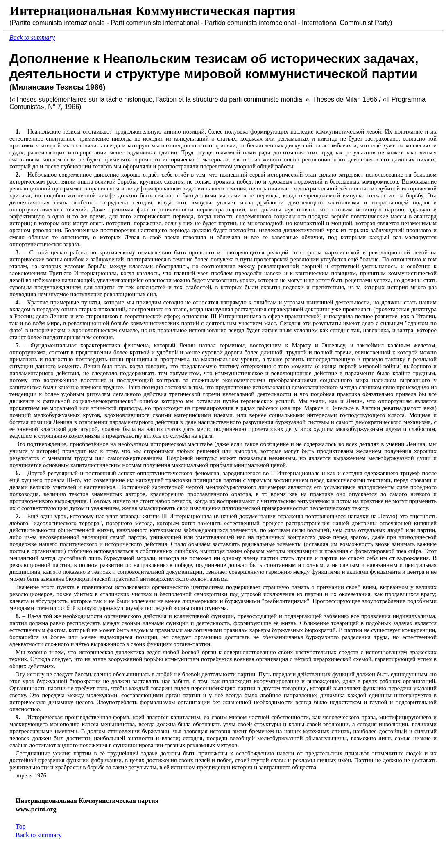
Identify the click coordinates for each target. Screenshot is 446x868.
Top (21, 826)
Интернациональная (71, 11)
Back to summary (39, 835)
